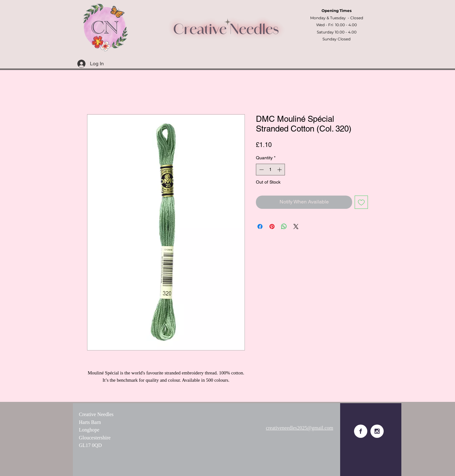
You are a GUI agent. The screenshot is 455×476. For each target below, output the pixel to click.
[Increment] (280, 170)
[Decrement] (261, 170)
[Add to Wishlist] (361, 202)
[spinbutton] (270, 170)
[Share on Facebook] (260, 226)
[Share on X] (296, 226)
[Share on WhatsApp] (284, 226)
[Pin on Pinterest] (272, 226)
